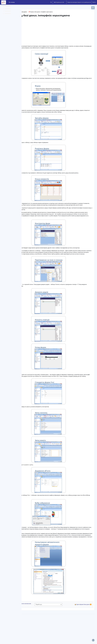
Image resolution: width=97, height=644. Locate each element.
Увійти (94, 2)
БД (27, 12)
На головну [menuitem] (12, 2)
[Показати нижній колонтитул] (93, 640)
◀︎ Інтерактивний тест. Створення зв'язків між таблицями (37, 628)
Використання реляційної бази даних (40, 12)
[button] (51, 2)
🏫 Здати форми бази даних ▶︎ (80, 628)
